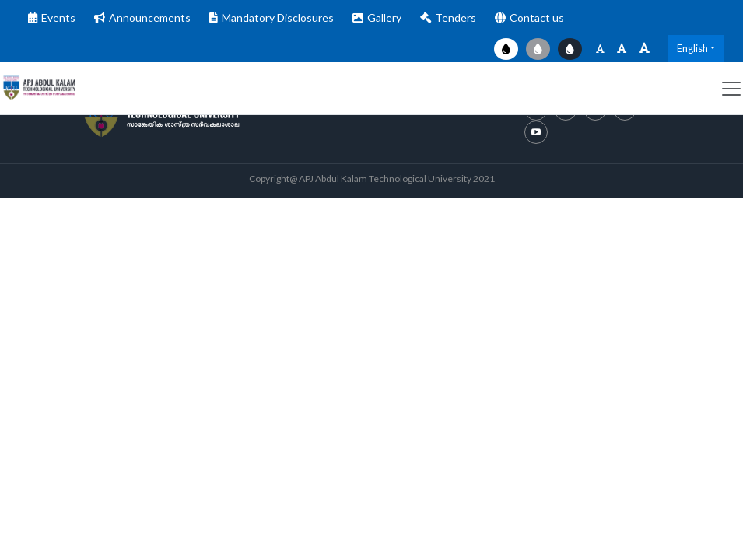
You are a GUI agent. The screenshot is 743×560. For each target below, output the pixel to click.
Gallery (384, 17)
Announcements (150, 17)
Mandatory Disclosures (278, 17)
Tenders (456, 17)
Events (58, 17)
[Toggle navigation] (731, 89)
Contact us (537, 17)
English (692, 48)
